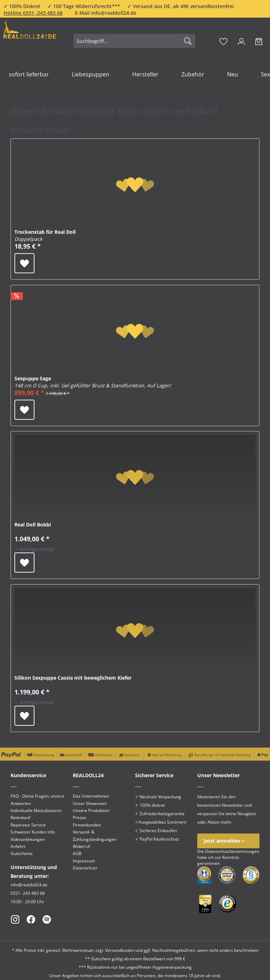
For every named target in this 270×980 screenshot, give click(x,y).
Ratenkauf (20, 817)
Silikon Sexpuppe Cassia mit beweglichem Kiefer (73, 678)
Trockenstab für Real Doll (45, 235)
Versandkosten (120, 950)
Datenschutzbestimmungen (232, 851)
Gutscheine (22, 853)
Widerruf (81, 846)
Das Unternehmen (91, 796)
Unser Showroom (90, 803)
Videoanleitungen (28, 839)
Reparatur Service (28, 825)
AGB (77, 853)
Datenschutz (85, 868)
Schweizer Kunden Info (33, 832)
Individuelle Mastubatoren (36, 810)
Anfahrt (18, 846)
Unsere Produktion (91, 810)
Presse (79, 817)
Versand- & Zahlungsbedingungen (95, 835)
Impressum (84, 861)
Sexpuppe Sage (93, 382)
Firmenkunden (87, 825)
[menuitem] (134, 44)
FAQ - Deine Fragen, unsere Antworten (37, 800)
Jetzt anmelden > (224, 841)
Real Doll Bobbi (33, 525)
